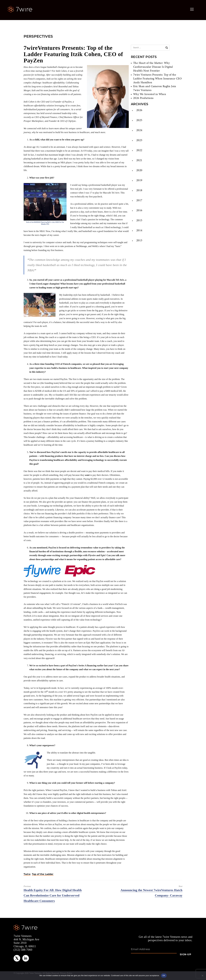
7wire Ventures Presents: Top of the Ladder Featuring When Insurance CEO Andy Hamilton (157, 79)
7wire (27, 874)
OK (164, 975)
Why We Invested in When (150, 94)
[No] (202, 976)
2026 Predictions (143, 98)
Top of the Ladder (43, 874)
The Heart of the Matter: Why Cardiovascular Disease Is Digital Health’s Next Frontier (153, 67)
